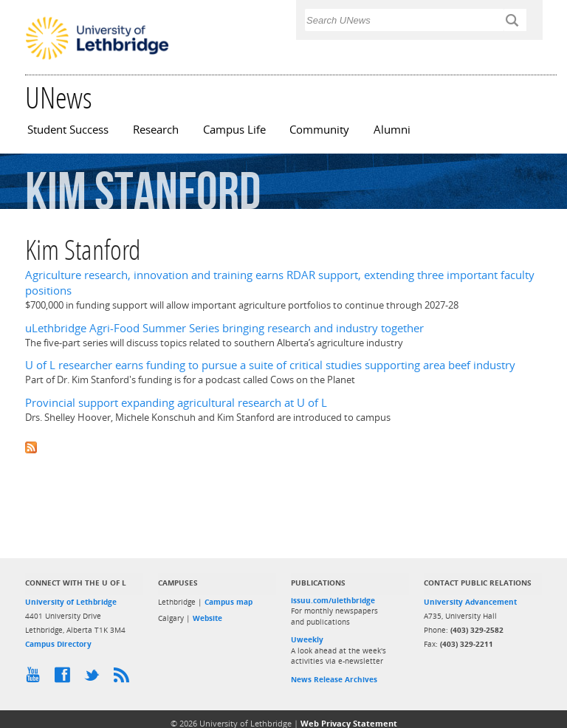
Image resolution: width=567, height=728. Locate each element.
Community (319, 130)
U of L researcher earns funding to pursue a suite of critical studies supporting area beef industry (270, 365)
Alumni (392, 130)
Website (207, 618)
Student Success (68, 130)
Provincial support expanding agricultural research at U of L (176, 403)
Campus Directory (58, 644)
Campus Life (234, 130)
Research (156, 130)
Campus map (228, 602)
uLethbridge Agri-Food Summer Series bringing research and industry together (224, 328)
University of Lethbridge (71, 602)
